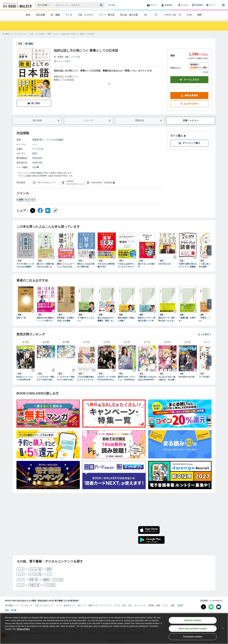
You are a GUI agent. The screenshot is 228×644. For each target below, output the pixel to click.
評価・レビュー (191, 120)
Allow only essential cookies (193, 629)
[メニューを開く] (223, 5)
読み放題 (41, 15)
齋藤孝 (60, 57)
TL (156, 15)
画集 (173, 605)
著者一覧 (33, 580)
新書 (158, 605)
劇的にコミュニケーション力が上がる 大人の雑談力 (66, 265)
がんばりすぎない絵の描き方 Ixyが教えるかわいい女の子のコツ (167, 378)
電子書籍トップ (12, 605)
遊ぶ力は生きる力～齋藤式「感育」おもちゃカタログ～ (106, 319)
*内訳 (205, 72)
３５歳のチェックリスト (86, 319)
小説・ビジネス (85, 15)
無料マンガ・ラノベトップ (100, 605)
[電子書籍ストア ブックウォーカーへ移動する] (15, 34)
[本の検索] (45, 5)
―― (35, 144)
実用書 (151, 605)
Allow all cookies (193, 621)
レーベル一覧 (35, 574)
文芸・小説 (127, 605)
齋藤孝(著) (37, 140)
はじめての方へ (189, 104)
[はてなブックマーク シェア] (48, 211)
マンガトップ (27, 605)
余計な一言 (21, 318)
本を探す (112, 5)
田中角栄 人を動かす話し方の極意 (66, 319)
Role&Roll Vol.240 (187, 377)
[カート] (211, 5)
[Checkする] (49, 95)
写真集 (180, 605)
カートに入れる (189, 80)
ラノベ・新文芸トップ (66, 605)
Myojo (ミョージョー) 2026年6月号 (25, 378)
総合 (28, 15)
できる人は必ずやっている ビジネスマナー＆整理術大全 (127, 265)
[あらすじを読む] (109, 80)
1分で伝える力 (165, 264)
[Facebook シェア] (40, 211)
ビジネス (30, 200)
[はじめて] (183, 5)
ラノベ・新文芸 (107, 15)
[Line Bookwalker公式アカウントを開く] (211, 607)
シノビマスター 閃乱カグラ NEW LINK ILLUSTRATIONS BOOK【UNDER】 (66, 378)
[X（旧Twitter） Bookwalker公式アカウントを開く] (203, 607)
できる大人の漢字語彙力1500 (106, 265)
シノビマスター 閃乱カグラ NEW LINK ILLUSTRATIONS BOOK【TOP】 (46, 378)
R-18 (189, 15)
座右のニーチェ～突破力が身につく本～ (147, 319)
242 (36, 167)
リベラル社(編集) (55, 140)
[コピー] (55, 211)
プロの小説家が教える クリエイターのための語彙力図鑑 (86, 378)
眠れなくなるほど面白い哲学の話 (86, 265)
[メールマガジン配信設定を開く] (219, 607)
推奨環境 (110, 183)
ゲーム (165, 605)
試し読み (34, 103)
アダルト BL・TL (173, 15)
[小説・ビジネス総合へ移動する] (37, 34)
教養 (20, 200)
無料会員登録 (189, 95)
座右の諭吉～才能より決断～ (126, 319)
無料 (200, 15)
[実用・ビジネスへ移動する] (53, 34)
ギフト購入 (178, 136)
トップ (21, 569)
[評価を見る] (62, 61)
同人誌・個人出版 (129, 15)
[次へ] (209, 250)
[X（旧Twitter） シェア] (33, 211)
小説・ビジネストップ (44, 605)
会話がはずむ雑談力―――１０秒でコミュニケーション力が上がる (45, 319)
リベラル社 (76, 57)
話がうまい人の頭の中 (147, 265)
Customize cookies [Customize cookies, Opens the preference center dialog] (193, 638)
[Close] (223, 629)
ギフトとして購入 (189, 143)
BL (146, 15)
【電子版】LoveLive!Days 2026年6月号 (147, 378)
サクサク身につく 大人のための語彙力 (25, 265)
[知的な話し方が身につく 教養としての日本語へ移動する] (78, 34)
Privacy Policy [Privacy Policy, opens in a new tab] (23, 630)
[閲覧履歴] (197, 5)
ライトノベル (140, 605)
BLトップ (82, 605)
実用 (35, 153)
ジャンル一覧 (35, 569)
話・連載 (55, 15)
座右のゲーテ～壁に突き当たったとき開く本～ (167, 319)
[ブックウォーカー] (17, 5)
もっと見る (205, 334)
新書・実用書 (11, 610)
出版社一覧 (34, 585)
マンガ (69, 15)
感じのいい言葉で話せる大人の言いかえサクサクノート (45, 265)
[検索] (102, 5)
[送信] (102, 5)
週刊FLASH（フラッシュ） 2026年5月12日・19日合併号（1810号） (127, 378)
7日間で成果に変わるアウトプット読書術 (188, 265)
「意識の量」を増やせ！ (187, 319)
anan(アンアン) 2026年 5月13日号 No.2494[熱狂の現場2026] (107, 378)
